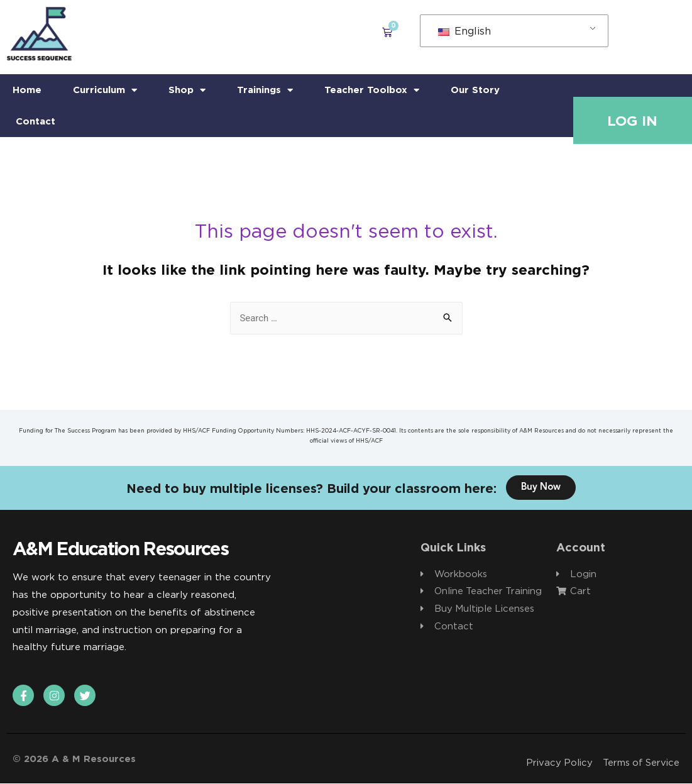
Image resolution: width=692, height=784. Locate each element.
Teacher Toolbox (372, 90)
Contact (36, 121)
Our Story (475, 90)
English (464, 31)
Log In (632, 121)
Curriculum (105, 90)
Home (27, 90)
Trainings (265, 90)
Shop (187, 90)
